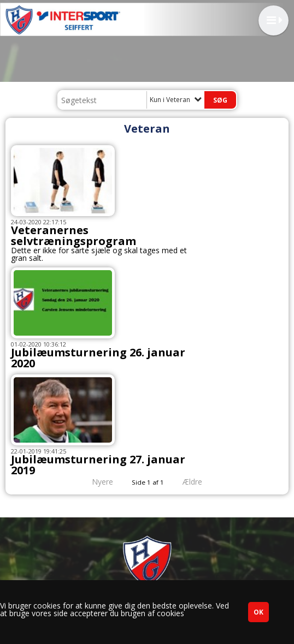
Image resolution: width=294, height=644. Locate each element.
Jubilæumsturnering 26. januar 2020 (98, 358)
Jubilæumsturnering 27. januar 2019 (98, 465)
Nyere (96, 482)
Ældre (200, 482)
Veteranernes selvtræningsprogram (73, 235)
